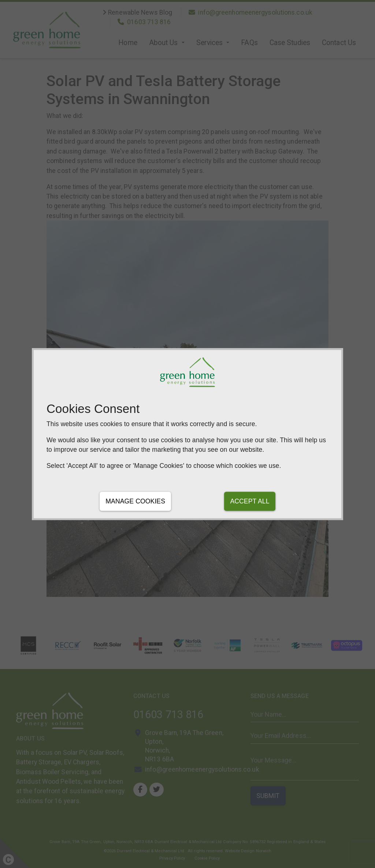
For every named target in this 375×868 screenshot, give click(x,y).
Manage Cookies (135, 501)
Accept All (250, 501)
